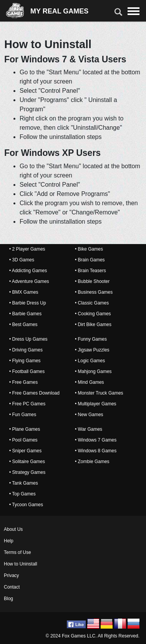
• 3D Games (22, 260)
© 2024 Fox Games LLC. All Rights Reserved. (93, 636)
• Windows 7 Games (96, 440)
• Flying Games (25, 361)
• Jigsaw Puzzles (92, 350)
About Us (13, 529)
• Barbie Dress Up (28, 303)
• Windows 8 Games (96, 451)
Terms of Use (17, 552)
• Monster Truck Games (99, 393)
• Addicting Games (28, 271)
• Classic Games (92, 303)
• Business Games (94, 292)
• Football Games (27, 371)
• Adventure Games (29, 281)
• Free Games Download (34, 393)
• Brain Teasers (90, 271)
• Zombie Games (92, 462)
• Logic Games (90, 361)
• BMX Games (24, 292)
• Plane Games (25, 429)
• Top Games (22, 494)
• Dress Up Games (28, 339)
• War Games (89, 429)
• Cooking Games (93, 314)
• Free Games (23, 382)
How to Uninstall (21, 564)
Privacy (11, 575)
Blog (8, 599)
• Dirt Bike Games (93, 325)
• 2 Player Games (27, 249)
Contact (12, 587)
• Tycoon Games (26, 505)
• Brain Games (90, 260)
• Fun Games (23, 415)
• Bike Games (89, 249)
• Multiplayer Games (96, 404)
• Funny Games (91, 339)
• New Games (89, 415)
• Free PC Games (27, 404)
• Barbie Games (25, 314)
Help (9, 541)
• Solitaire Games (27, 462)
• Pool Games (23, 440)
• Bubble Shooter (92, 281)
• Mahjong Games (93, 371)
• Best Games (23, 325)
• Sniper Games (25, 451)
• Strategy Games (27, 472)
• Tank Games (24, 483)
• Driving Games (26, 350)
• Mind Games (90, 382)
